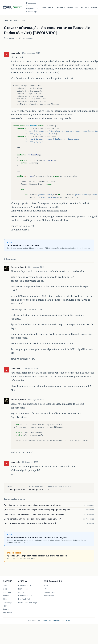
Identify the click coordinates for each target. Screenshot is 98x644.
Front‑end (60, 7)
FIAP (45, 589)
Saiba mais (47, 620)
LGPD (68, 620)
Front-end (15, 21)
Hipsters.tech (49, 596)
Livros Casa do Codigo (28, 603)
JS (82, 7)
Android (6, 609)
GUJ (6, 21)
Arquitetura (8, 613)
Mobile (70, 7)
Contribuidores (59, 620)
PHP (87, 7)
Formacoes (23, 589)
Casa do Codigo (50, 592)
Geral (51, 7)
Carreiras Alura (25, 586)
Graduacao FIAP (25, 596)
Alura (46, 586)
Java (44, 7)
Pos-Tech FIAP (24, 599)
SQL (77, 7)
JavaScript (8, 603)
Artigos (21, 592)
